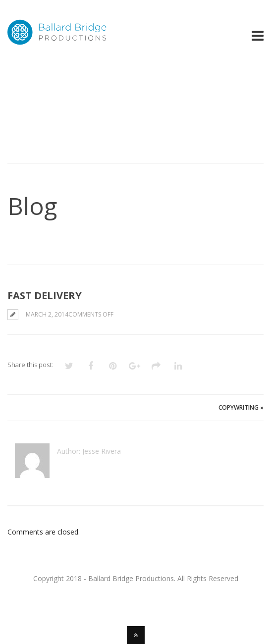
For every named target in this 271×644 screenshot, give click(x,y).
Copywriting (239, 407)
